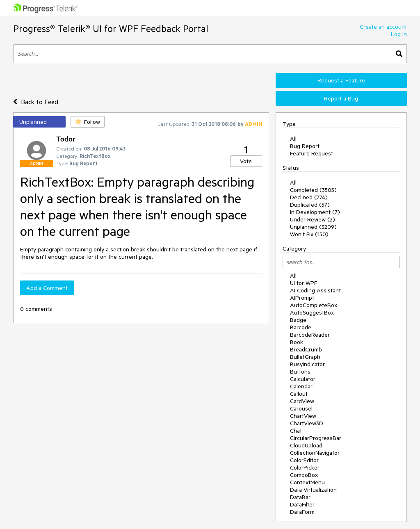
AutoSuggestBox (312, 312)
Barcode (301, 327)
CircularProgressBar (316, 438)
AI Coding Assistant (315, 290)
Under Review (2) (313, 219)
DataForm (302, 512)
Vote (246, 161)
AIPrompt (302, 298)
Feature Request (312, 153)
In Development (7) (315, 212)
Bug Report (305, 146)
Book (297, 342)
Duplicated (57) (310, 205)
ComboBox (304, 475)
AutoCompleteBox (314, 305)
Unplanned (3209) (313, 227)
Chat (296, 431)
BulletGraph (305, 357)
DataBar (300, 497)
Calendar (301, 386)
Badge (298, 320)
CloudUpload (306, 445)
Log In (399, 34)
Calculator (303, 379)
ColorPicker (305, 467)
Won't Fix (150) (309, 234)
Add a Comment (47, 288)
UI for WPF (304, 283)
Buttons (300, 372)
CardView (302, 401)
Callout (299, 394)
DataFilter (302, 504)
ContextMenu (307, 482)
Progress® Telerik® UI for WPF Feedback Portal (111, 29)
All (293, 139)
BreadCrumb (306, 349)
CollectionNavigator (315, 453)
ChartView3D (307, 423)
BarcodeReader (310, 335)
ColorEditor (304, 460)
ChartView (303, 416)
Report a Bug (341, 98)
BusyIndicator (307, 364)
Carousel (301, 408)
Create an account (383, 27)
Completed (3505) (313, 190)
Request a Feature (341, 80)
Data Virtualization (313, 490)
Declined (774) (309, 197)
